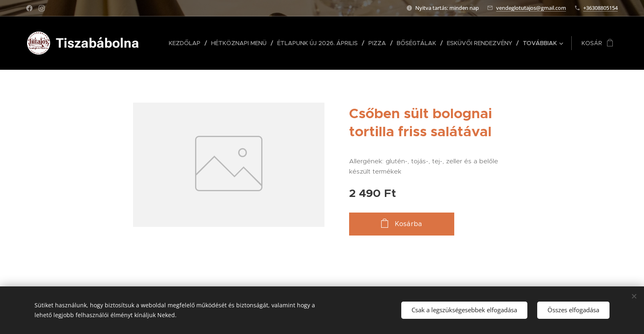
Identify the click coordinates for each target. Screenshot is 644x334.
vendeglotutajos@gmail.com (531, 8)
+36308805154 (600, 8)
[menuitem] (187, 43)
